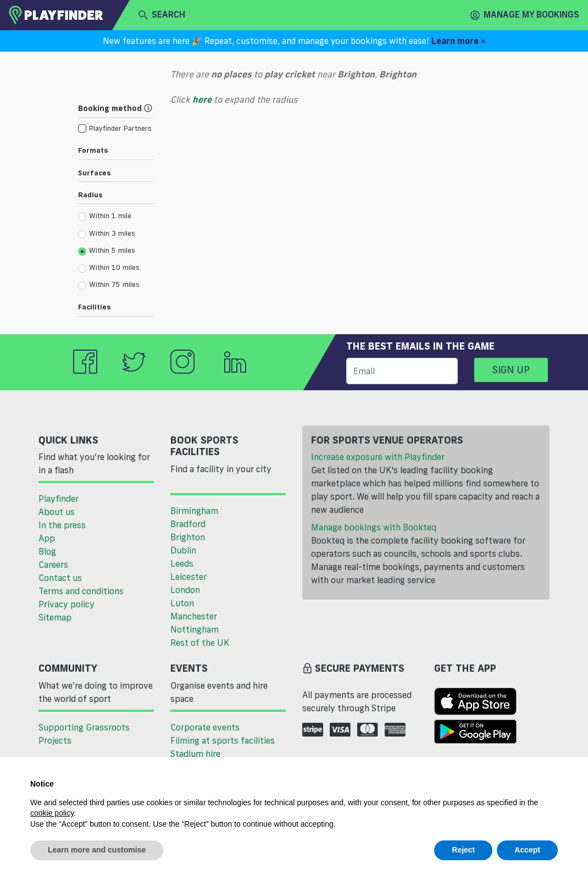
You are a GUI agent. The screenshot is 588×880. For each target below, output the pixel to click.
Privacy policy (66, 604)
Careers (53, 564)
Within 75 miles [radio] (109, 285)
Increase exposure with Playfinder (378, 457)
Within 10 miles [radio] (109, 268)
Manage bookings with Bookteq (374, 527)
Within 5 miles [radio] (107, 251)
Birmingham (194, 511)
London (185, 590)
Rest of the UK (200, 643)
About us (57, 512)
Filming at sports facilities (223, 740)
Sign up (511, 369)
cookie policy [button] (52, 813)
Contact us (60, 578)
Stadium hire (195, 754)
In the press (62, 525)
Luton (182, 603)
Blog (47, 551)
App (47, 538)
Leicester (188, 577)
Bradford (188, 524)
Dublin (183, 550)
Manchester (194, 616)
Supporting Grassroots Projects (84, 734)
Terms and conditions (81, 591)
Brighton (188, 537)
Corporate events (205, 727)
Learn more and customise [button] (97, 850)
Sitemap (55, 617)
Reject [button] (463, 850)
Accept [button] (527, 850)
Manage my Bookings (525, 15)
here (202, 99)
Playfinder (59, 499)
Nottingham (195, 629)
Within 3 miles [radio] (107, 234)
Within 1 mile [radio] (105, 216)
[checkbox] (115, 128)
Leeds (182, 563)
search (162, 15)
